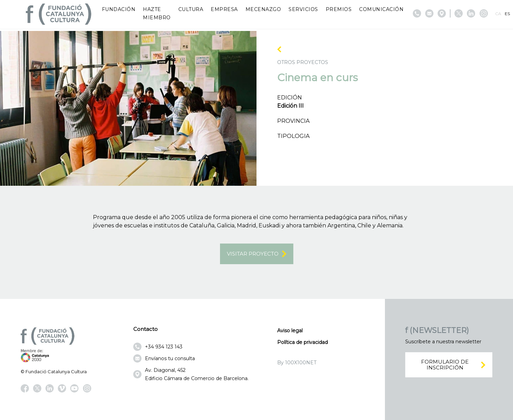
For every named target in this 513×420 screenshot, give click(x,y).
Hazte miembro (157, 13)
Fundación (119, 9)
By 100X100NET (297, 363)
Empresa (224, 9)
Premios (339, 9)
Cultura (191, 9)
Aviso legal (290, 331)
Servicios (303, 9)
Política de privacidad (302, 342)
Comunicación (381, 9)
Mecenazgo (263, 9)
